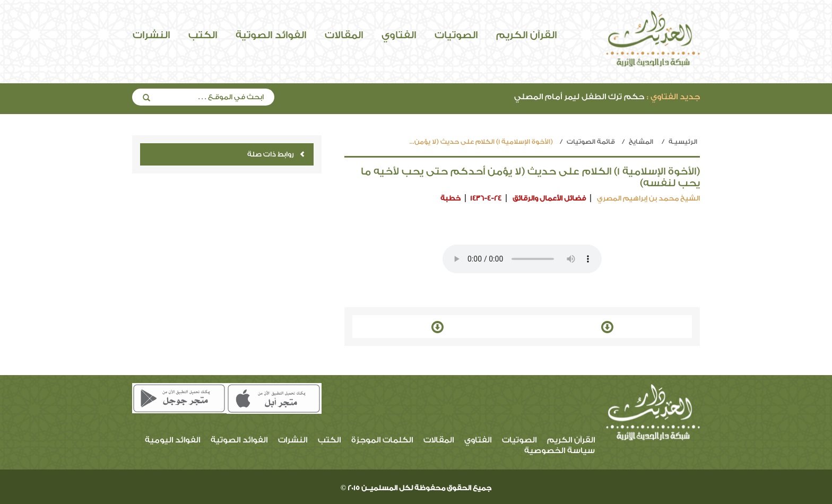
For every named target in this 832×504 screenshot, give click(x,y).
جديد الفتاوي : (673, 97)
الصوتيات (456, 35)
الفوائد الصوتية (271, 35)
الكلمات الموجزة (382, 440)
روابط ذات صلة (276, 154)
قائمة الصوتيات (591, 142)
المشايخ (641, 142)
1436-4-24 (486, 198)
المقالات (344, 35)
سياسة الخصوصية (560, 451)
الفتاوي (399, 35)
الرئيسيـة (683, 142)
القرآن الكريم (526, 35)
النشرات (151, 35)
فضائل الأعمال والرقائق (549, 198)
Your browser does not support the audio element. (522, 259)
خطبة (450, 198)
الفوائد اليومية (172, 440)
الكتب (203, 35)
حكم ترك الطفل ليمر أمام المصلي (607, 97)
